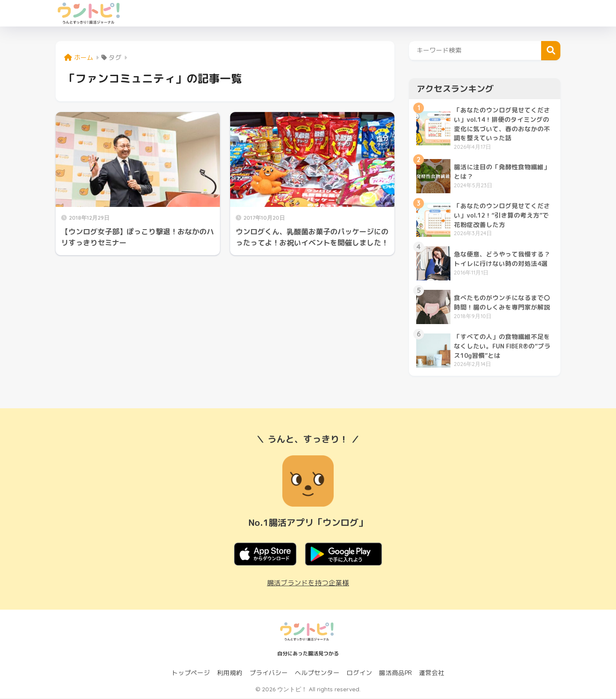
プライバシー (269, 674)
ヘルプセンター (317, 674)
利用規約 (230, 674)
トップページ (191, 674)
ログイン (359, 674)
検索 (551, 51)
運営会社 (432, 674)
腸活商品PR (395, 674)
